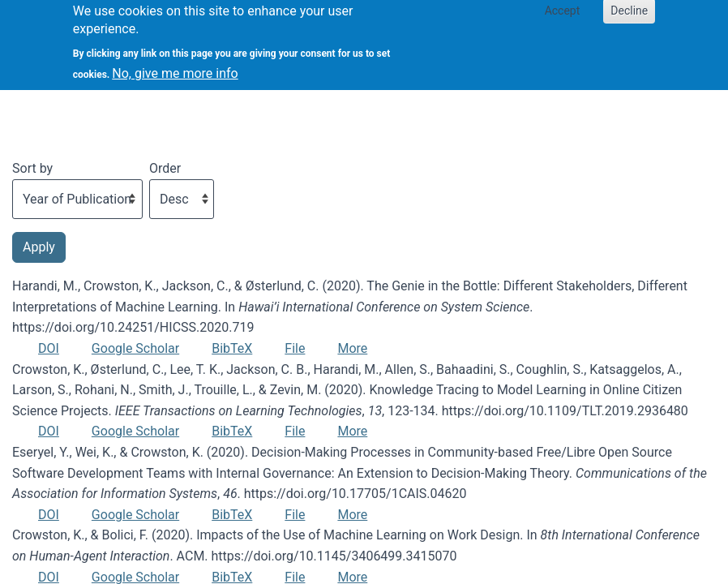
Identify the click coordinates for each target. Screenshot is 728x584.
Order (165, 168)
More (352, 348)
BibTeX (232, 348)
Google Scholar (135, 348)
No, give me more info (175, 66)
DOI (49, 348)
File (295, 348)
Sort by (32, 168)
